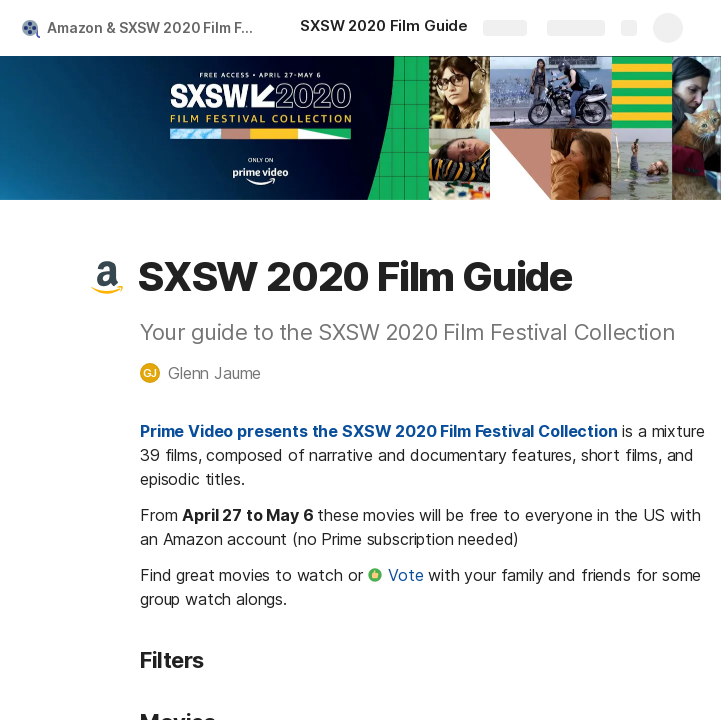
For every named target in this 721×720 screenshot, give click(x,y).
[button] (107, 277)
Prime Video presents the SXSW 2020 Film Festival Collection (379, 431)
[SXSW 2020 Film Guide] (384, 28)
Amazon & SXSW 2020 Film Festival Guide (153, 27)
